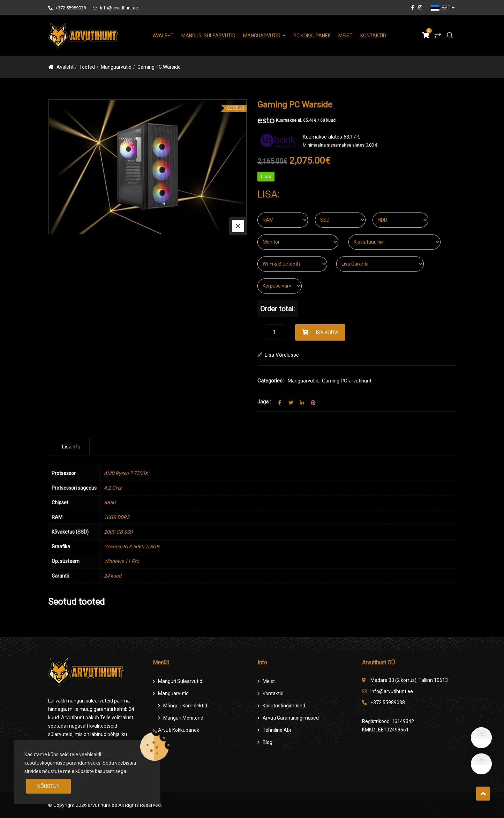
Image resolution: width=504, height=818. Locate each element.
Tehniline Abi (277, 730)
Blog (268, 742)
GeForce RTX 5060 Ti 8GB (132, 546)
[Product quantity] (274, 332)
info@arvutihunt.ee (115, 8)
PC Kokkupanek (312, 36)
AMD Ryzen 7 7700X (126, 473)
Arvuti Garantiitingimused (291, 718)
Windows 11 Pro (122, 561)
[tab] (71, 447)
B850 (110, 503)
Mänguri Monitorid (183, 718)
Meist (345, 36)
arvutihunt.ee (103, 805)
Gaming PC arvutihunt (347, 381)
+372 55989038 (67, 8)
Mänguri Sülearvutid (208, 36)
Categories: (270, 381)
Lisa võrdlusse (282, 355)
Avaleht (163, 36)
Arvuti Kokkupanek (179, 730)
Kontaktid (373, 36)
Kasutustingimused (284, 706)
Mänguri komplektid (185, 706)
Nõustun (48, 786)
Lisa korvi (326, 333)
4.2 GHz (113, 488)
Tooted (87, 67)
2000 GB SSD (118, 532)
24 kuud (113, 576)
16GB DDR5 (117, 517)
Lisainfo (71, 447)
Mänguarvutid (262, 36)
